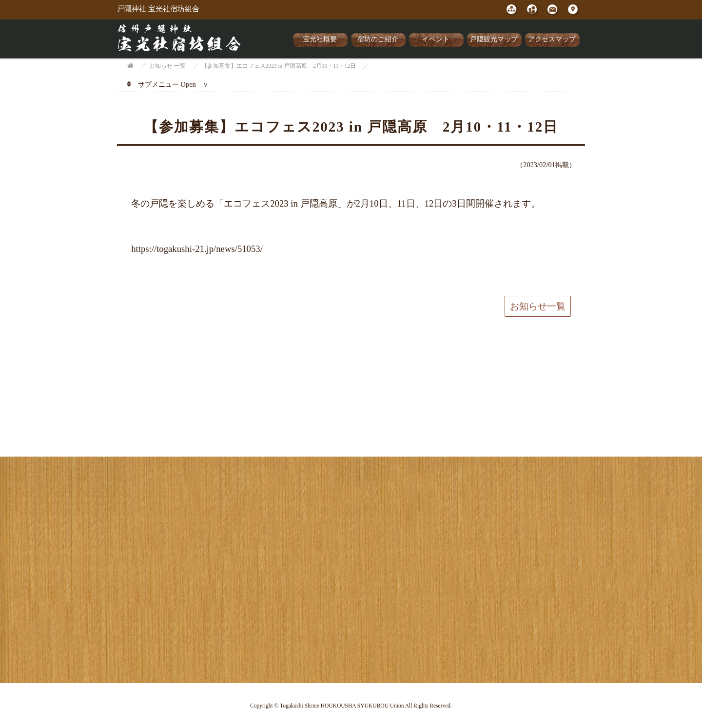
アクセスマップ (552, 39)
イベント (436, 39)
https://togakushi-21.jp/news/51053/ (197, 249)
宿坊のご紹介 (378, 39)
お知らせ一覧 (538, 306)
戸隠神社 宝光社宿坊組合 (158, 9)
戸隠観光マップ (494, 39)
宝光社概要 (320, 39)
